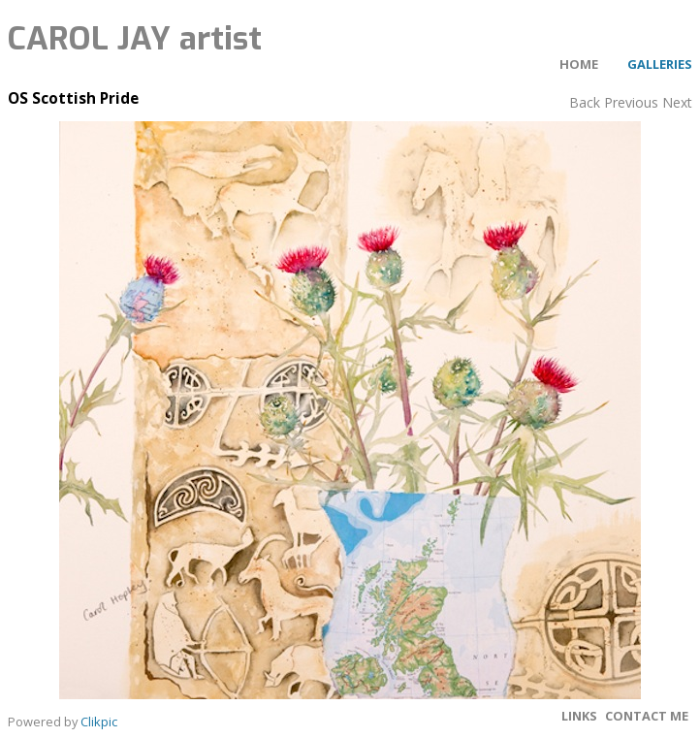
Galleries (660, 64)
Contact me (647, 716)
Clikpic (99, 722)
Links (579, 716)
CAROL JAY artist (135, 39)
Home (579, 64)
